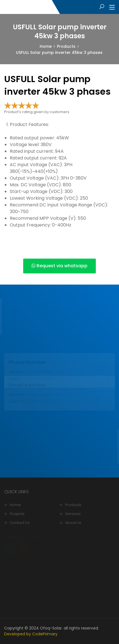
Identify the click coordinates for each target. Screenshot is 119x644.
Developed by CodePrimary (31, 634)
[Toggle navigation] (112, 8)
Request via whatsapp (59, 266)
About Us (73, 523)
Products (66, 46)
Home (46, 46)
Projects (17, 514)
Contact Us (20, 523)
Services (73, 514)
